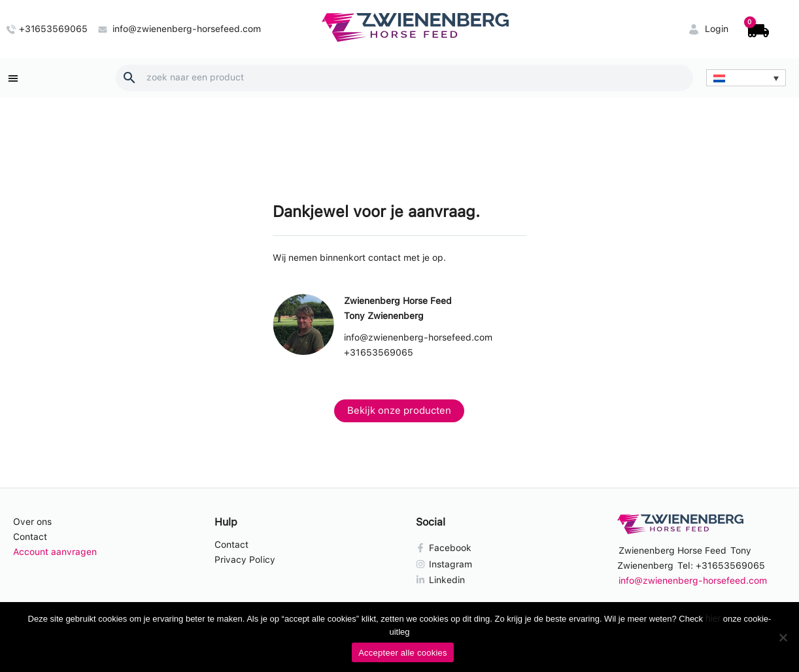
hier (713, 618)
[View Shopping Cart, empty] (757, 29)
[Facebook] (500, 548)
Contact (30, 537)
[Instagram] (500, 564)
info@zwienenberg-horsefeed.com (418, 337)
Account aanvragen (55, 552)
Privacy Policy (245, 560)
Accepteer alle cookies (403, 653)
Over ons (32, 522)
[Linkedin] (500, 580)
